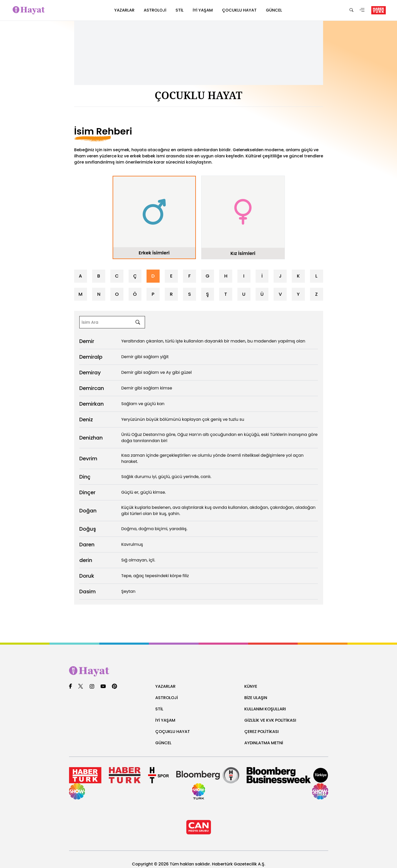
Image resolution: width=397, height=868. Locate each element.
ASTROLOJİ (168, 697)
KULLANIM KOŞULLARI (268, 709)
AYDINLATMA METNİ (266, 743)
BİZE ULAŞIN (257, 697)
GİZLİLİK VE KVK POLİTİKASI (273, 720)
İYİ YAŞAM (166, 720)
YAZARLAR (167, 686)
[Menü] (362, 10)
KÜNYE (251, 686)
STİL (160, 709)
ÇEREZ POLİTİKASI (264, 731)
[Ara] (351, 10)
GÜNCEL (164, 743)
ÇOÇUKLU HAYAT (175, 731)
